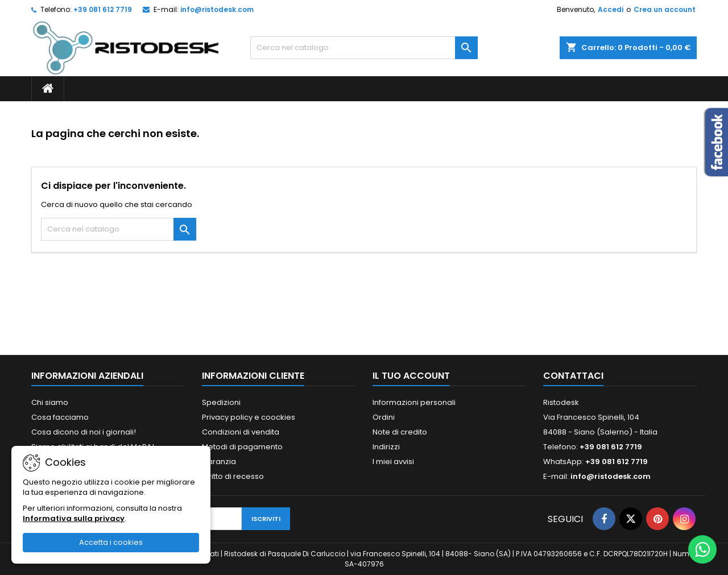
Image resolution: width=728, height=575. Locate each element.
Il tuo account (411, 376)
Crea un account (665, 9)
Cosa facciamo (60, 417)
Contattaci (573, 376)
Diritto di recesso (233, 476)
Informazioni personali (414, 402)
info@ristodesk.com (217, 9)
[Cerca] (364, 48)
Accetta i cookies (111, 542)
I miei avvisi (393, 462)
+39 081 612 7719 (103, 9)
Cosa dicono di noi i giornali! (84, 432)
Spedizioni (221, 402)
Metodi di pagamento (242, 447)
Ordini (384, 417)
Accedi (611, 9)
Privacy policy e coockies (249, 417)
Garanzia (219, 462)
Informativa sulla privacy (74, 518)
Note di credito (400, 432)
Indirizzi (386, 447)
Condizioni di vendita (241, 432)
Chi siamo (50, 402)
